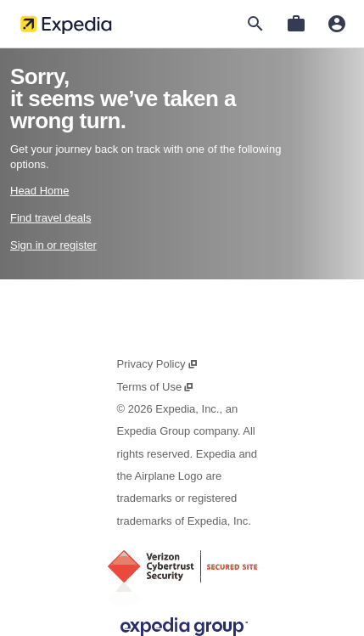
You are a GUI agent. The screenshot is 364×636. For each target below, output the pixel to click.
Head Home (39, 191)
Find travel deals (50, 218)
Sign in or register (53, 245)
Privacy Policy (158, 364)
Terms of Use (156, 387)
